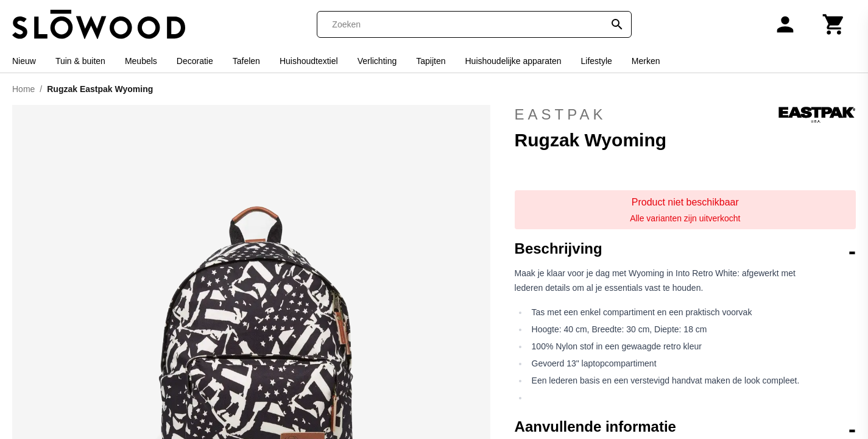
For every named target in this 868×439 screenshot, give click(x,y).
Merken (646, 61)
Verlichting (377, 61)
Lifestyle (596, 61)
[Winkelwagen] (834, 24)
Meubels (141, 61)
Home (23, 89)
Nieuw (24, 61)
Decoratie (195, 61)
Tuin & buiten (80, 61)
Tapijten (431, 61)
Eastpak (685, 115)
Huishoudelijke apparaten (513, 61)
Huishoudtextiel (309, 61)
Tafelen (246, 61)
